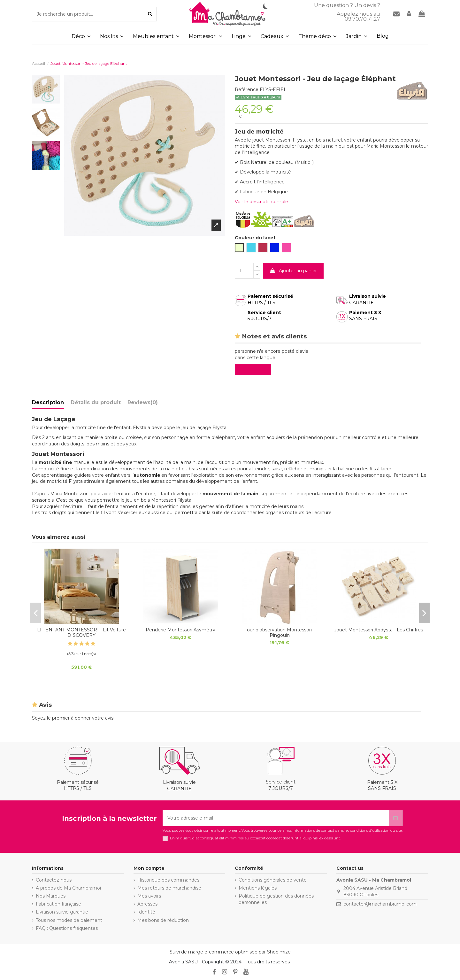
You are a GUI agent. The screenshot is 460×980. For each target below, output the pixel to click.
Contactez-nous (54, 880)
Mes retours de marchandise (169, 888)
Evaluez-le (254, 369)
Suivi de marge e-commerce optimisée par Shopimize (230, 952)
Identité (146, 912)
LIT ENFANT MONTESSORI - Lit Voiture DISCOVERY (81, 633)
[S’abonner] (395, 818)
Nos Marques (51, 896)
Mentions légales (258, 888)
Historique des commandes (168, 880)
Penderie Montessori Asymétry (180, 630)
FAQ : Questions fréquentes (67, 928)
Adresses (147, 904)
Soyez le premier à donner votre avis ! (74, 718)
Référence (247, 89)
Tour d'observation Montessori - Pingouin (280, 633)
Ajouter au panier (293, 271)
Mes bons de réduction (163, 920)
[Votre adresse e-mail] (276, 818)
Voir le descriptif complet (262, 202)
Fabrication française (58, 904)
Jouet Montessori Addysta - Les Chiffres (379, 630)
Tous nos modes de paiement (69, 920)
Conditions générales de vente (273, 880)
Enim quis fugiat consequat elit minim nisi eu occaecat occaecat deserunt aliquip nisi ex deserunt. (255, 838)
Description (48, 402)
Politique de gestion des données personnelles (276, 899)
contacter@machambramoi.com (380, 904)
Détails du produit (96, 402)
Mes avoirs (149, 896)
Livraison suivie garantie (62, 912)
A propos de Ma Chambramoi (68, 888)
